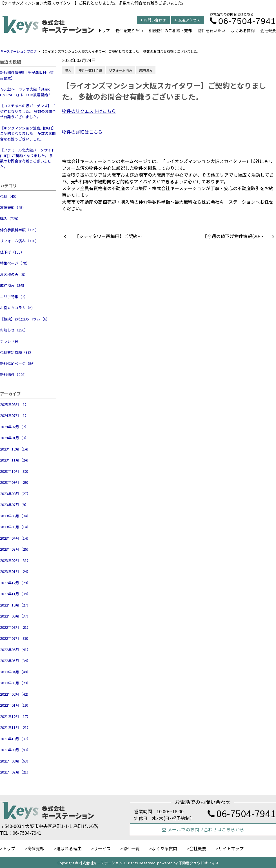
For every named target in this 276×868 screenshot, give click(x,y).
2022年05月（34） (15, 661)
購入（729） (10, 218)
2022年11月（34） (15, 594)
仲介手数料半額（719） (19, 230)
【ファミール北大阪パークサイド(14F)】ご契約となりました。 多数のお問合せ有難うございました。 (27, 158)
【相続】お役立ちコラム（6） (25, 319)
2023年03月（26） (15, 549)
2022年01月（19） (15, 705)
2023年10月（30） (15, 471)
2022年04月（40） (15, 672)
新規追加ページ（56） (18, 363)
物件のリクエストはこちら (89, 111)
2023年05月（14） (15, 527)
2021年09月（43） (15, 750)
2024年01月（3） (14, 438)
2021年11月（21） (15, 727)
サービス (102, 848)
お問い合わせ (153, 20)
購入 (68, 70)
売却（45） (9, 196)
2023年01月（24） (15, 571)
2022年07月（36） (15, 638)
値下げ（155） (12, 252)
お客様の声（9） (14, 274)
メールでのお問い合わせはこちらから (203, 829)
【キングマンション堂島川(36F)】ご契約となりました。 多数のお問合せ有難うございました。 (28, 133)
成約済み (146, 70)
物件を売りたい (129, 30)
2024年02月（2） (14, 427)
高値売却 (36, 848)
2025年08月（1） (14, 404)
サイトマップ (231, 848)
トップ (104, 30)
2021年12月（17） (15, 716)
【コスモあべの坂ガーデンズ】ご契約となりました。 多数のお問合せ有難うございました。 (28, 111)
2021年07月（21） (15, 772)
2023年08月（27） (15, 494)
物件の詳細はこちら (82, 132)
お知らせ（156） (14, 330)
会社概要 (268, 30)
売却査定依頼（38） (17, 352)
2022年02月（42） (15, 694)
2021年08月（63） (15, 761)
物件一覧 (131, 848)
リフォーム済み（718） (19, 241)
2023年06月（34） (15, 516)
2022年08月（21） (15, 627)
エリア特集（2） (14, 297)
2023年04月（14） (15, 538)
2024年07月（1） (14, 415)
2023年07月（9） (14, 505)
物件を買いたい (212, 30)
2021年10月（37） (15, 739)
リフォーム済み (121, 70)
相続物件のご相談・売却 (170, 30)
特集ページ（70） (15, 263)
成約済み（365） (14, 285)
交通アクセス (188, 20)
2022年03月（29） (15, 683)
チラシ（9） (10, 341)
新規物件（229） (14, 374)
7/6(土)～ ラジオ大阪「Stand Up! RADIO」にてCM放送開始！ (26, 92)
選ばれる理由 (69, 848)
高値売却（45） (13, 207)
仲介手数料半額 (90, 70)
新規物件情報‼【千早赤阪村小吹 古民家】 (27, 75)
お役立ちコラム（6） (17, 308)
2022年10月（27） (15, 605)
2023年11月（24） (15, 460)
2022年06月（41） (15, 650)
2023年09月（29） (15, 482)
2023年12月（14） (15, 449)
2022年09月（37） (15, 616)
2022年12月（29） (15, 583)
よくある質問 (243, 30)
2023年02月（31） (15, 560)
